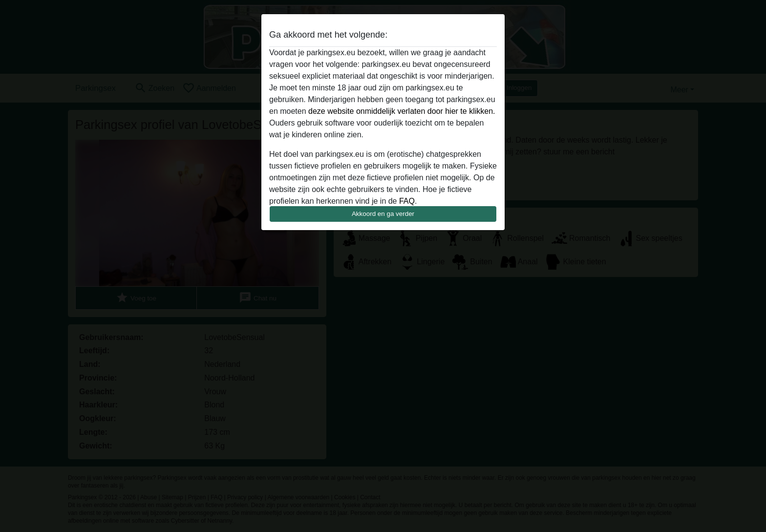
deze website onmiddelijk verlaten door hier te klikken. (402, 111)
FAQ (407, 201)
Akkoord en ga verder (383, 214)
